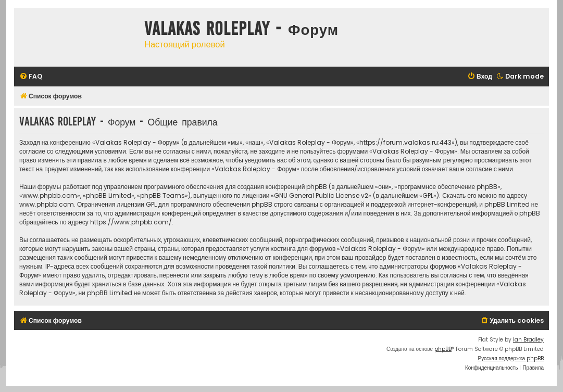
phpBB (443, 349)
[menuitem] (31, 77)
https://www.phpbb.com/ (131, 222)
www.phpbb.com (47, 204)
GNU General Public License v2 (321, 195)
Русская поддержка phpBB (511, 358)
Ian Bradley (528, 340)
